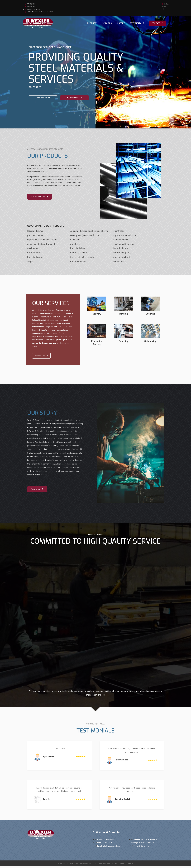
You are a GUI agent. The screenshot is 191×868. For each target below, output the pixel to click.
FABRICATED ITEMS (35, 233)
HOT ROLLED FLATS (34, 255)
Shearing (150, 316)
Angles (30, 264)
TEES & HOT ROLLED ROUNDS (82, 259)
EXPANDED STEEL (121, 242)
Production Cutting (97, 345)
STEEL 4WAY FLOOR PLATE (124, 246)
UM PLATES (75, 246)
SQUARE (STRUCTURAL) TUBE (125, 238)
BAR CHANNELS (120, 264)
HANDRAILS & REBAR (79, 255)
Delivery (97, 316)
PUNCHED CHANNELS (36, 238)
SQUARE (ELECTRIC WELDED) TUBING (42, 242)
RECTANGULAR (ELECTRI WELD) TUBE (85, 238)
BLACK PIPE (75, 242)
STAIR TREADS (119, 233)
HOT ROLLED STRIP (121, 251)
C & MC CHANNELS (78, 264)
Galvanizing (150, 343)
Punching (124, 343)
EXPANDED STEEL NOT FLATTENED (41, 246)
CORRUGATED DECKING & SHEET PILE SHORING (89, 233)
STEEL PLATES (33, 251)
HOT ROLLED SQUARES (122, 255)
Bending (124, 316)
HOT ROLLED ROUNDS (36, 259)
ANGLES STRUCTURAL (122, 259)
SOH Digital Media (125, 865)
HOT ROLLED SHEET (78, 251)
